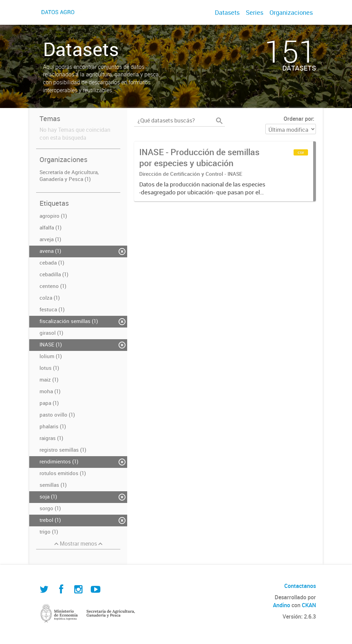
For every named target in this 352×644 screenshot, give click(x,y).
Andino (282, 605)
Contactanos (300, 586)
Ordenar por (298, 119)
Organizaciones (291, 12)
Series (255, 12)
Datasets (227, 12)
